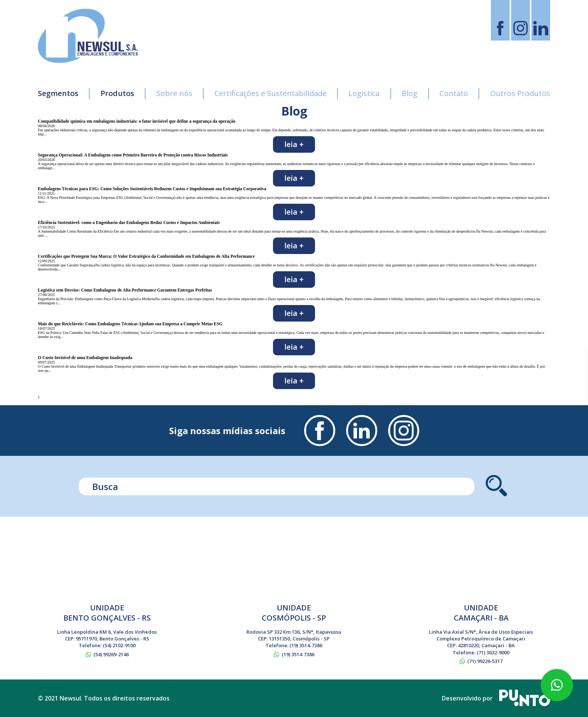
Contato (454, 93)
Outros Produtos (520, 93)
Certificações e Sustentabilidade (271, 93)
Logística (364, 93)
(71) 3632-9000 (493, 652)
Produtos (117, 93)
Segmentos (58, 93)
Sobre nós (174, 93)
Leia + (294, 144)
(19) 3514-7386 (306, 645)
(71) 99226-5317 (485, 661)
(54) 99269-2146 (111, 654)
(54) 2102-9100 (119, 645)
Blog (409, 93)
